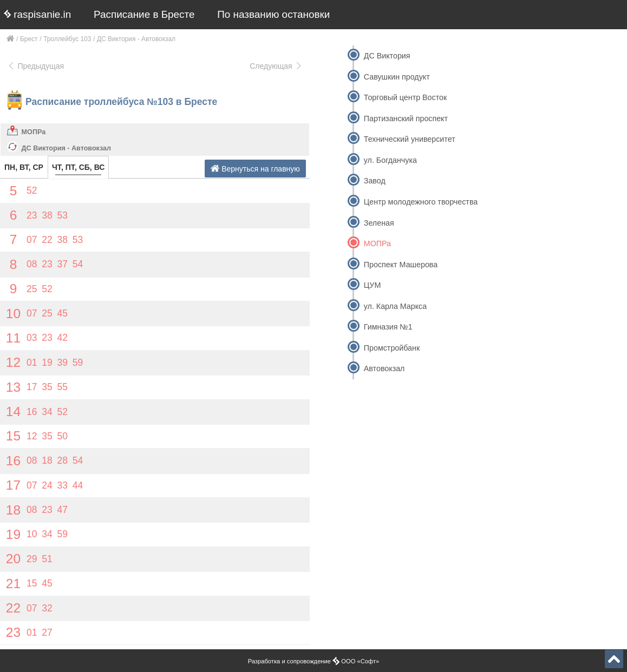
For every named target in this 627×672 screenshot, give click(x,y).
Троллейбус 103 (67, 39)
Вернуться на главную (255, 169)
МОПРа (34, 132)
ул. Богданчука (390, 160)
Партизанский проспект (406, 118)
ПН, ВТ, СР (24, 167)
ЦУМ (373, 285)
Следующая (276, 66)
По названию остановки (273, 14)
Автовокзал (384, 368)
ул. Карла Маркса (395, 306)
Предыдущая (35, 66)
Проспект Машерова (401, 265)
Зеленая (379, 223)
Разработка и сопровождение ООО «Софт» (314, 661)
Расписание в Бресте (144, 14)
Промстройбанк (392, 348)
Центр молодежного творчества (421, 202)
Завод (375, 181)
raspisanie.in (37, 14)
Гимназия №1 (388, 327)
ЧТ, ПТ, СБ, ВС (78, 167)
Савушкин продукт (397, 77)
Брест (29, 39)
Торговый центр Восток (405, 97)
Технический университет (410, 139)
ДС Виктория (387, 56)
